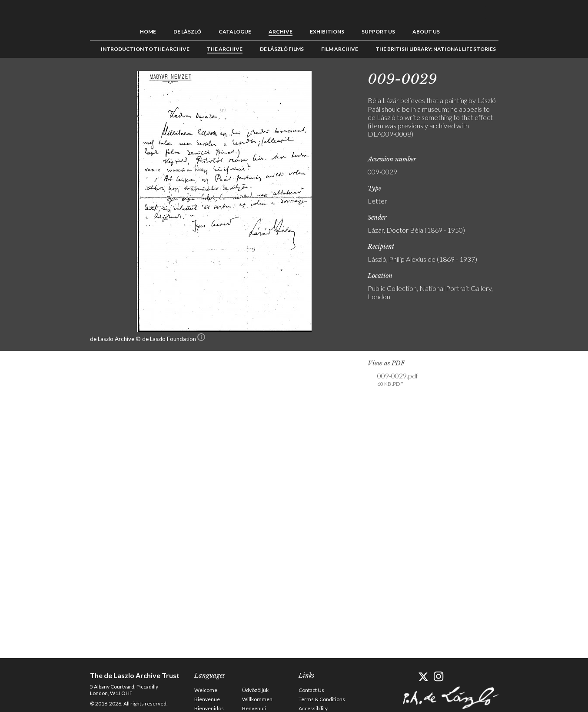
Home (148, 32)
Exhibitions (327, 32)
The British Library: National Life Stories (436, 49)
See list (527, 77)
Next (541, 77)
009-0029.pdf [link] (398, 380)
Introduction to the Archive (145, 49)
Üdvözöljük (255, 690)
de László (187, 32)
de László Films (282, 49)
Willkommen (257, 699)
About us (426, 32)
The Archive (225, 49)
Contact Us (311, 690)
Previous (514, 77)
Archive (281, 32)
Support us (378, 32)
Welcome (206, 690)
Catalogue (235, 32)
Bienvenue (207, 699)
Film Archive (340, 49)
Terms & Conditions (322, 699)
